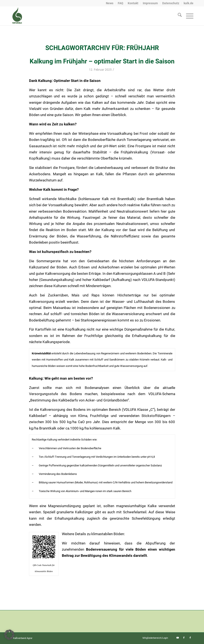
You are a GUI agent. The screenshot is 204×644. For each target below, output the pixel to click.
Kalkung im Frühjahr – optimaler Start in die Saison (102, 61)
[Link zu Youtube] (178, 638)
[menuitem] (110, 3)
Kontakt (133, 3)
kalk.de (189, 3)
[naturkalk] (17, 16)
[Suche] (178, 16)
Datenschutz (171, 3)
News (110, 3)
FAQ (121, 3)
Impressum (150, 3)
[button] (9, 635)
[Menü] (188, 16)
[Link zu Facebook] (184, 638)
